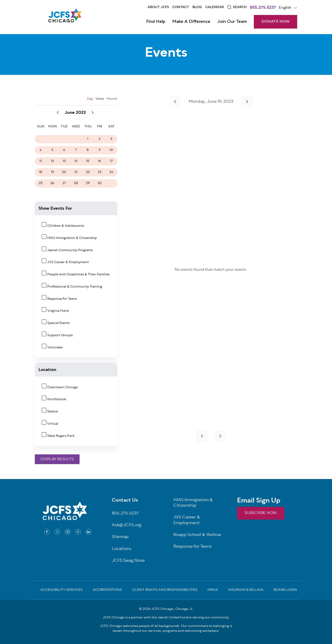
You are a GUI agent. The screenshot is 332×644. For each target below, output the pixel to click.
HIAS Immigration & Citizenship (72, 238)
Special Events (58, 323)
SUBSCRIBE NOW (261, 513)
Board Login (285, 590)
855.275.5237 (263, 8)
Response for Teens (62, 299)
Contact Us (125, 501)
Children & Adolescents (66, 226)
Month (112, 99)
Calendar (215, 7)
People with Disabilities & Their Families (78, 275)
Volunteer (55, 348)
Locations (122, 549)
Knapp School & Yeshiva (197, 535)
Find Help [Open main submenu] (156, 22)
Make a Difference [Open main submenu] (191, 22)
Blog (197, 7)
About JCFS (158, 7)
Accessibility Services (61, 590)
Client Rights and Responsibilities (165, 590)
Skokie (52, 412)
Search (240, 7)
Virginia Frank (58, 311)
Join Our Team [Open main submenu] (232, 22)
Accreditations (107, 590)
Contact (181, 7)
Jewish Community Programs (70, 250)
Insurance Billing (246, 590)
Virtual (53, 424)
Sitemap (120, 537)
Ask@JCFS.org (127, 525)
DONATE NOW (276, 22)
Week (100, 99)
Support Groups (60, 335)
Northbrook (57, 399)
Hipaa (213, 590)
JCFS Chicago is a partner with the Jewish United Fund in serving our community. (166, 618)
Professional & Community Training (75, 287)
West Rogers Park (61, 436)
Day (90, 99)
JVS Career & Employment (68, 262)
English (285, 8)
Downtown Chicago (63, 387)
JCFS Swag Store (128, 561)
